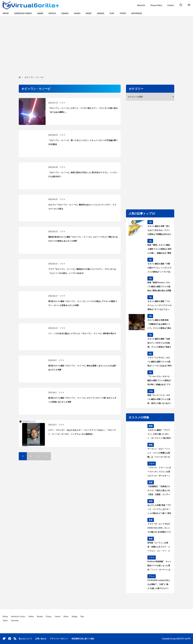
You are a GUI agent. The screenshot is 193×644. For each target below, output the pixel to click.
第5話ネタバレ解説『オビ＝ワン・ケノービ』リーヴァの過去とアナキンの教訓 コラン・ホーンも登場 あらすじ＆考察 (83, 303)
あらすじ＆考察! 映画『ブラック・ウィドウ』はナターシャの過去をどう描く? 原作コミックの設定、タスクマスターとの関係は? (159, 510)
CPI (189, 639)
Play (112, 13)
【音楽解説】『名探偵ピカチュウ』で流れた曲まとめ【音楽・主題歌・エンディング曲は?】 (159, 491)
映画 (151, 426)
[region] (96, 46)
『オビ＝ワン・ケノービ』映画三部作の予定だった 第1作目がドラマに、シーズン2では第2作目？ (83, 174)
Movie (6, 13)
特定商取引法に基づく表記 (83, 639)
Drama (65, 13)
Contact (171, 5)
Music (89, 13)
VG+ (183, 639)
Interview (137, 13)
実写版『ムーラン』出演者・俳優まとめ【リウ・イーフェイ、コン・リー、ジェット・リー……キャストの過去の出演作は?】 (159, 547)
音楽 (151, 482)
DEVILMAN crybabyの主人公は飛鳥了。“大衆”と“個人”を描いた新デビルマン (159, 584)
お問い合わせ (41, 639)
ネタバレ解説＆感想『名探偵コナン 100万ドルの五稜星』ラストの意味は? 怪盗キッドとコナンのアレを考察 (159, 343)
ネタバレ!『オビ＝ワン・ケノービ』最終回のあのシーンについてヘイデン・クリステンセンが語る (82, 207)
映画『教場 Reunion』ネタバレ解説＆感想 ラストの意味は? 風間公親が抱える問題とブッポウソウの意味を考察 (159, 287)
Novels (52, 13)
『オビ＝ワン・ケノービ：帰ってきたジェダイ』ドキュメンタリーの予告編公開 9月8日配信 (83, 142)
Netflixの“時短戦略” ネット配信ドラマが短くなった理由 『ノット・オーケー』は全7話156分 (159, 566)
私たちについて (25, 639)
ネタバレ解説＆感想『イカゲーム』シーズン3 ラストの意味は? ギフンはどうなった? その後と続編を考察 (159, 306)
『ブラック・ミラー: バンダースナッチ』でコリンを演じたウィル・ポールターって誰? (159, 472)
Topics (123, 13)
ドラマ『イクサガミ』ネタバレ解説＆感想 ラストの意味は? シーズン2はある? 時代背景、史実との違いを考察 (159, 362)
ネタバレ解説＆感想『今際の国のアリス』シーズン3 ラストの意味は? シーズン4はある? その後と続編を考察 (159, 268)
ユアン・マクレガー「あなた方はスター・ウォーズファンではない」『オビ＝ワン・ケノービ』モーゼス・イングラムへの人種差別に (82, 432)
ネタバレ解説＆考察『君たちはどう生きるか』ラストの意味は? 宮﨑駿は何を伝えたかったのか (159, 231)
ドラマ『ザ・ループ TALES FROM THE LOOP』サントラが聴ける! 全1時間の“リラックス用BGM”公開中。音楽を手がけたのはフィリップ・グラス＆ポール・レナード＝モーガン (159, 528)
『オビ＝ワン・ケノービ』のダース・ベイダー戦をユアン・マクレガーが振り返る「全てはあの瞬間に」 (83, 110)
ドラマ (62, 103)
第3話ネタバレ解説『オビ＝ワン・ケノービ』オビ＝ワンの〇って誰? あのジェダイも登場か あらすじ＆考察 (82, 400)
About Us (141, 5)
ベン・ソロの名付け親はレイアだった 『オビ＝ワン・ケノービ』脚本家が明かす (82, 333)
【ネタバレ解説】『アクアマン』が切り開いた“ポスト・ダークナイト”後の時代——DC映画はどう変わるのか (159, 434)
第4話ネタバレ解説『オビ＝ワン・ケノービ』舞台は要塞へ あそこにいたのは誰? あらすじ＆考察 (82, 368)
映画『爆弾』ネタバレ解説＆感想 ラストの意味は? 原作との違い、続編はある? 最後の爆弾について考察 (159, 249)
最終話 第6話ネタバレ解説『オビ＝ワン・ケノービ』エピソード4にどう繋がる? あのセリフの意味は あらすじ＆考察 (83, 239)
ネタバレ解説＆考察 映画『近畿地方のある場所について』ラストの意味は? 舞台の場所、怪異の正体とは (159, 324)
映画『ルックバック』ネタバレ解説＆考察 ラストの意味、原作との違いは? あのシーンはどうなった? (159, 400)
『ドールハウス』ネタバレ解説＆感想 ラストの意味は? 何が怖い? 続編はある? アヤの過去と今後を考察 (159, 381)
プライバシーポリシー (59, 639)
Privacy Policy (156, 5)
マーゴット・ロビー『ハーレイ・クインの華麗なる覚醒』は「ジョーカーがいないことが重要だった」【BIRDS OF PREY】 (159, 453)
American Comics (23, 13)
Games (77, 13)
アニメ (152, 576)
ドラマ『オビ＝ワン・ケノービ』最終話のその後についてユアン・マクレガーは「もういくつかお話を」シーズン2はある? (82, 271)
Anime (40, 13)
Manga (101, 13)
